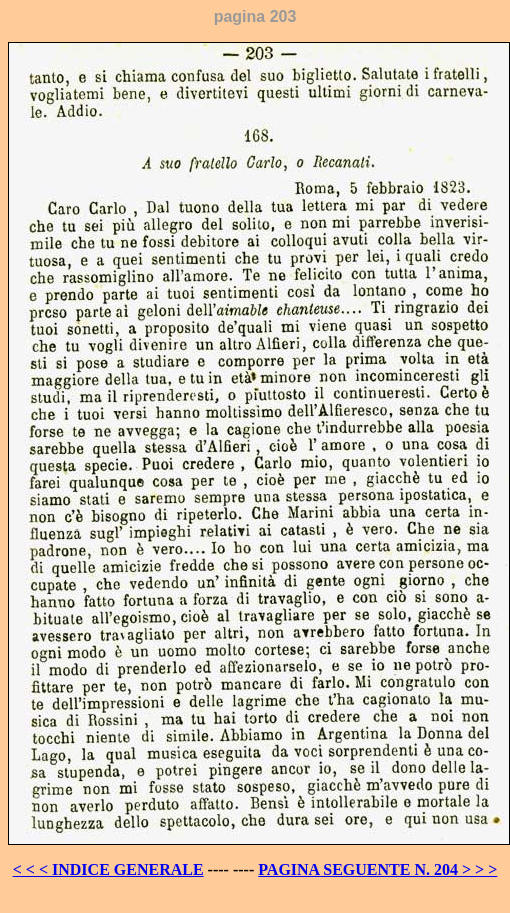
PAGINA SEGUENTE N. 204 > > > (377, 869)
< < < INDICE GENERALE (108, 869)
